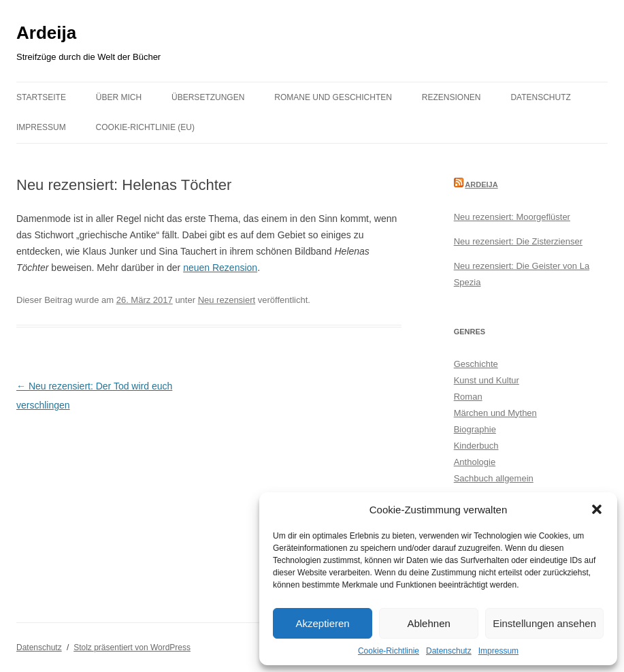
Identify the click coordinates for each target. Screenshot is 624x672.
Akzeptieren (322, 623)
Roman (468, 397)
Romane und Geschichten (333, 97)
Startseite (41, 97)
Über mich (119, 97)
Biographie (475, 429)
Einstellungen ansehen (544, 623)
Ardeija (46, 33)
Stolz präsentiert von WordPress (132, 647)
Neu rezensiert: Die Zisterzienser (518, 241)
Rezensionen (451, 97)
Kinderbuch (476, 446)
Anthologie (475, 462)
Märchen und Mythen (495, 413)
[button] (597, 509)
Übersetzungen (208, 97)
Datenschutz (449, 651)
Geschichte (476, 364)
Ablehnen (428, 623)
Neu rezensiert (227, 300)
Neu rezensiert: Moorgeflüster (512, 217)
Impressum (498, 651)
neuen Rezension (220, 268)
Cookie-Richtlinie (389, 651)
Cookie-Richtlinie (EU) (145, 127)
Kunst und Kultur (487, 380)
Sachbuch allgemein (494, 478)
